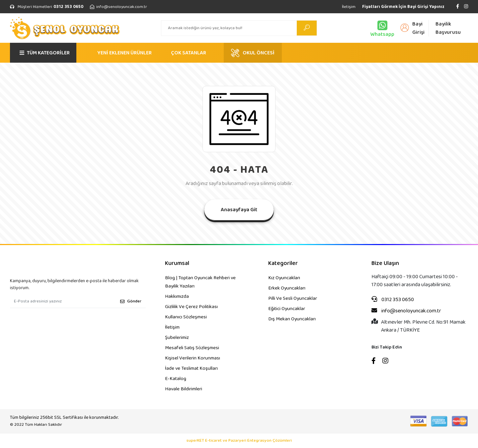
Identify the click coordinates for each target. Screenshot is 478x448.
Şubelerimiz (177, 338)
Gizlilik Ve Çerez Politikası (191, 307)
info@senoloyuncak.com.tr (406, 311)
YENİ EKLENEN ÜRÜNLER (124, 53)
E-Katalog (176, 379)
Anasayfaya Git (239, 210)
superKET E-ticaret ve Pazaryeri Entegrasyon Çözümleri (239, 441)
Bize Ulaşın (385, 263)
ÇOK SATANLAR (189, 53)
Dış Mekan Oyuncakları (292, 319)
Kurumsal (177, 263)
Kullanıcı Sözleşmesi (186, 317)
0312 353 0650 (393, 300)
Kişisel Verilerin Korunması (193, 358)
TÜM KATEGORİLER (45, 53)
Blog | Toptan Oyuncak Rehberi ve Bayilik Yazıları (200, 282)
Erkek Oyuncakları (287, 288)
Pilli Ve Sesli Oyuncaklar (293, 298)
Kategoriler (283, 263)
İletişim (349, 7)
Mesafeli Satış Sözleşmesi (192, 348)
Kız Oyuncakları (284, 278)
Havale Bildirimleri (184, 389)
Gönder (131, 301)
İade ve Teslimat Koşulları (191, 368)
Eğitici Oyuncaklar (287, 309)
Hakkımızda (177, 296)
